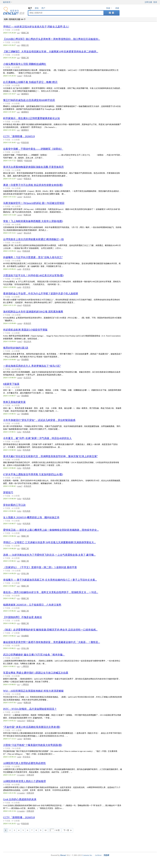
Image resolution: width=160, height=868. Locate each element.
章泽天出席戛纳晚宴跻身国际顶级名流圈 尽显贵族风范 (33, 167)
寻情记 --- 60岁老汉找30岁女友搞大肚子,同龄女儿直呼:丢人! (36, 27)
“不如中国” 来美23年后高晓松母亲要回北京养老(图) (32, 727)
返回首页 (7, 2)
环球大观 (27, 76)
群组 (37, 8)
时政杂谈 (25, 143)
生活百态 (27, 197)
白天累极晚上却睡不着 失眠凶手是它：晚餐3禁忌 (30, 82)
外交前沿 (27, 269)
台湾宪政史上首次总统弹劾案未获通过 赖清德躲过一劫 (33, 239)
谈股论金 (31, 721)
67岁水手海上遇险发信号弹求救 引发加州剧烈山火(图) (33, 474)
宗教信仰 (30, 775)
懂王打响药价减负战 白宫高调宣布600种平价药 (29, 100)
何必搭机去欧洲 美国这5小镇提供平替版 (25, 330)
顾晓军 (20, 161)
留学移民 (27, 739)
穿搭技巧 (8, 492)
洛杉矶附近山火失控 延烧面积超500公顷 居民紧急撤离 (33, 312)
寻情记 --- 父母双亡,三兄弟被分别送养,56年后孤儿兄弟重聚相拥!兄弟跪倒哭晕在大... (49, 542)
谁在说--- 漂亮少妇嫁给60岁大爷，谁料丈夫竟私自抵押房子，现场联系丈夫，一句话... (51, 592)
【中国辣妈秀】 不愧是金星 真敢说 (22, 617)
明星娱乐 (27, 179)
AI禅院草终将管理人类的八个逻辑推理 (24, 781)
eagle (19, 269)
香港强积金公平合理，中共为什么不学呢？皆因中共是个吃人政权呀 (41, 294)
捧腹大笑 (25, 45)
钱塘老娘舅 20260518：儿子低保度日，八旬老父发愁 (32, 605)
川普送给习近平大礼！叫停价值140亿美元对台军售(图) (33, 275)
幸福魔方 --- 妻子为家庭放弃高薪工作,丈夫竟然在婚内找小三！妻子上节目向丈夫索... (50, 580)
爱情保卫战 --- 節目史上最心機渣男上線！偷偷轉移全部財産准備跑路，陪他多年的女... (51, 530)
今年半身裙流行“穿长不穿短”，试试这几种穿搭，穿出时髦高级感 (39, 420)
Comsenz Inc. (87, 855)
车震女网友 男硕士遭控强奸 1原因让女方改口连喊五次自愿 (36, 673)
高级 (117, 8)
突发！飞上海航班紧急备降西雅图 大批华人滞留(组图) (33, 221)
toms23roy (21, 721)
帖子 (30, 8)
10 (45, 830)
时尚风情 (27, 432)
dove (19, 251)
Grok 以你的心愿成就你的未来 (20, 799)
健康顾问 (25, 94)
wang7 (20, 76)
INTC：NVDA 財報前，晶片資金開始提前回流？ (30, 709)
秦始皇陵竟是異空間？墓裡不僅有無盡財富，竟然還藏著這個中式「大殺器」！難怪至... (52, 642)
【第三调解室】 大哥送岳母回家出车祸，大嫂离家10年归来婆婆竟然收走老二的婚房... (51, 52)
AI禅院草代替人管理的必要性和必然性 (24, 763)
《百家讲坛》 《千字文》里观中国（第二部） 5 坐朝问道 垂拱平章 (40, 567)
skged (19, 305)
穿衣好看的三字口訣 (14, 505)
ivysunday (21, 775)
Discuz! (63, 855)
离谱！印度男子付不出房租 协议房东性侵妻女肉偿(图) (33, 185)
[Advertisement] (81, 842)
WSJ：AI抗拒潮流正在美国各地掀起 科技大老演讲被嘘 (33, 691)
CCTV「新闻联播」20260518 (19, 817)
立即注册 (148, 2)
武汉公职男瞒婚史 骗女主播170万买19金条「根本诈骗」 (34, 655)
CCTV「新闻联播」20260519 (19, 136)
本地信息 (27, 323)
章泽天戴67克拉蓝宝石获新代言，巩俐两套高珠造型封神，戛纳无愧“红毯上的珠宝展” (50, 456)
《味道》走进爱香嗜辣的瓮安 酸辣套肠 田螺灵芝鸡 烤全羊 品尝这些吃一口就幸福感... (50, 630)
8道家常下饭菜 (11, 384)
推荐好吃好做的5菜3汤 (16, 348)
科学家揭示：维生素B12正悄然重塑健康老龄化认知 (31, 118)
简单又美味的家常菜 (14, 402)
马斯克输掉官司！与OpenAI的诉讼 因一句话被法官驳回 (34, 203)
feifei (19, 432)
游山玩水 (27, 233)
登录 (155, 2)
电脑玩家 (27, 215)
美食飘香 (25, 360)
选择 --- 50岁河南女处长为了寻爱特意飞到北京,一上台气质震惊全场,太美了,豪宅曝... (49, 555)
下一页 (66, 830)
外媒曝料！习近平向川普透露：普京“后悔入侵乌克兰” (33, 257)
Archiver (98, 855)
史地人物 (25, 573)
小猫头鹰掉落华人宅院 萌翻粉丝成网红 (25, 64)
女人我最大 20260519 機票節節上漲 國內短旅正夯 (31, 517)
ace (18, 33)
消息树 (106, 855)
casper (20, 197)
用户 (43, 8)
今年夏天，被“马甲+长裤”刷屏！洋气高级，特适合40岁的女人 (37, 438)
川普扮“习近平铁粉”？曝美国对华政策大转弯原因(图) (33, 745)
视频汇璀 (25, 33)
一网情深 (25, 666)
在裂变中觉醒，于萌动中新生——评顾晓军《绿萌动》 (33, 149)
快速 (108, 8)
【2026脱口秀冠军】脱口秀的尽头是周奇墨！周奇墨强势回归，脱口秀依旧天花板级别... (52, 39)
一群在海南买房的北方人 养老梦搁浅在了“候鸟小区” (32, 366)
